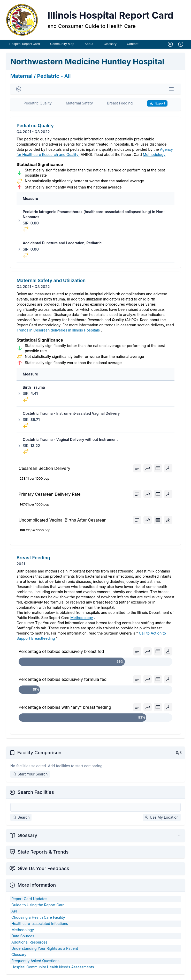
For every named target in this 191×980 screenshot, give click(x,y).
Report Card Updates (29, 900)
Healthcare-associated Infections (40, 925)
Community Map (62, 45)
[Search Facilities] (95, 809)
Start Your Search (30, 776)
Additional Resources (29, 944)
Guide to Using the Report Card (38, 906)
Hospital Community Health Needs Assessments (53, 968)
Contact (133, 45)
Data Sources (23, 937)
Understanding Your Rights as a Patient (45, 950)
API (14, 913)
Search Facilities (36, 794)
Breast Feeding (120, 105)
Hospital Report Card (25, 45)
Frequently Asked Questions (35, 962)
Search (21, 819)
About (89, 45)
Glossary (110, 45)
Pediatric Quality (38, 105)
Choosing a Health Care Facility (38, 919)
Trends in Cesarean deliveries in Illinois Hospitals (59, 332)
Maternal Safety (79, 105)
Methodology (154, 156)
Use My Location (162, 819)
